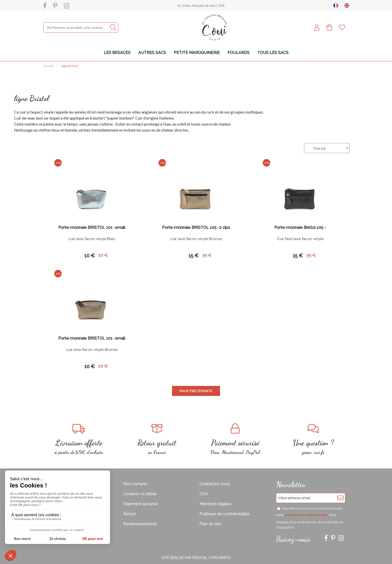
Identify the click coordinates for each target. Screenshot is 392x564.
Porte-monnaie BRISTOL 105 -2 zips (196, 228)
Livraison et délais (140, 494)
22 (103, 255)
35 (207, 255)
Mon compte (135, 484)
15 (193, 256)
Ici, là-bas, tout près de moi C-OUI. (201, 6)
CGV (204, 494)
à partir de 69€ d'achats (79, 439)
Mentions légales (215, 504)
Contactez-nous (215, 484)
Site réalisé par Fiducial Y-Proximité (196, 558)
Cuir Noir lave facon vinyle (300, 239)
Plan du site (210, 524)
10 (89, 256)
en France (157, 439)
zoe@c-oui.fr (313, 439)
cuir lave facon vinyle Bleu (92, 239)
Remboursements (140, 524)
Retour (130, 514)
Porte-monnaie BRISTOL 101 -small (92, 228)
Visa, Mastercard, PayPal (235, 439)
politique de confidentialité (306, 515)
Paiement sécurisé (141, 504)
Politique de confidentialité (224, 514)
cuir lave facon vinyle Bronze (196, 239)
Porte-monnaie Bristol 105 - (300, 228)
